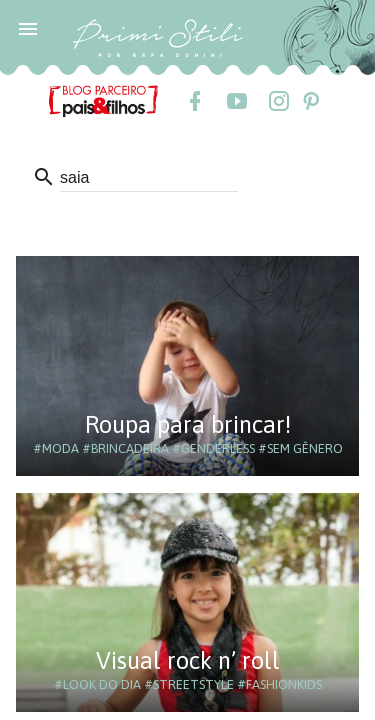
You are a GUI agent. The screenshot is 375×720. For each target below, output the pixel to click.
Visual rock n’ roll (188, 660)
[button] (28, 28)
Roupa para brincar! (188, 424)
